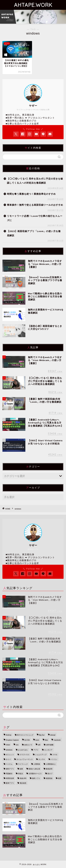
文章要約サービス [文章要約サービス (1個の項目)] (35, 774)
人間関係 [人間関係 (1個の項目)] (37, 764)
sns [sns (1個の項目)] (17, 745)
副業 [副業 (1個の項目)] (21, 769)
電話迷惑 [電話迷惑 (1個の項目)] (23, 783)
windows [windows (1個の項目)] (9, 750)
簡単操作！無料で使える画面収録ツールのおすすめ (35, 205)
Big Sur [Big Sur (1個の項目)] (42, 735)
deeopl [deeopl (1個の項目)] (53, 735)
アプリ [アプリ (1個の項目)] (36, 750)
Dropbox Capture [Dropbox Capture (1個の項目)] (12, 740)
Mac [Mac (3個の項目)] (46, 740)
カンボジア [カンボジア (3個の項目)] (48, 750)
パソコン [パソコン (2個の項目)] (54, 759)
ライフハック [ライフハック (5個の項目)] (23, 764)
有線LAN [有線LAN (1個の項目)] (23, 778)
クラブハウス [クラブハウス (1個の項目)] (25, 755)
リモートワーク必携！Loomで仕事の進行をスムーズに (35, 218)
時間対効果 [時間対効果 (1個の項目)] (10, 778)
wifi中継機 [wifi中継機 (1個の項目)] (50, 745)
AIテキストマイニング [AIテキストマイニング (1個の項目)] (25, 735)
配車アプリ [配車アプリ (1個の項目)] (10, 783)
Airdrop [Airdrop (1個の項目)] (9, 735)
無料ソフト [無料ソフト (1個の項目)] (36, 778)
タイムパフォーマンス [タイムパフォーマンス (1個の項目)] (25, 759)
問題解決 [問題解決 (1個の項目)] (9, 774)
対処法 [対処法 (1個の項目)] (20, 774)
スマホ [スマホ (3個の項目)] (55, 755)
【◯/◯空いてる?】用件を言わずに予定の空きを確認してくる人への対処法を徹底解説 (35, 181)
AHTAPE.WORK (33, 5)
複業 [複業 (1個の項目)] (60, 778)
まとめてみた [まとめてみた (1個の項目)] (23, 750)
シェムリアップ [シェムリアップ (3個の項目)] (41, 755)
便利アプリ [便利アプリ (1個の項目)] (10, 769)
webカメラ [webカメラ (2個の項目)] (28, 745)
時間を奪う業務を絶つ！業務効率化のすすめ (31, 194)
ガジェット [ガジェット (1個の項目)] (10, 755)
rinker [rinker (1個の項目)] (8, 745)
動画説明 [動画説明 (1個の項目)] (49, 769)
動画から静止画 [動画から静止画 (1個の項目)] (34, 769)
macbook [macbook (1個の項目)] (57, 740)
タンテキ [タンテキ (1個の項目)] (42, 759)
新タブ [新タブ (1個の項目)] (50, 774)
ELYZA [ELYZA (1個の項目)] (27, 740)
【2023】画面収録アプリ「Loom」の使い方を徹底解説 (34, 233)
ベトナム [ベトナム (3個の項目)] (9, 764)
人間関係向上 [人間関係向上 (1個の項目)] (51, 764)
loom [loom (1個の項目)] (37, 740)
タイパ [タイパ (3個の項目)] (8, 759)
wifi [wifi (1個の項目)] (39, 745)
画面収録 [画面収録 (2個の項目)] (49, 778)
